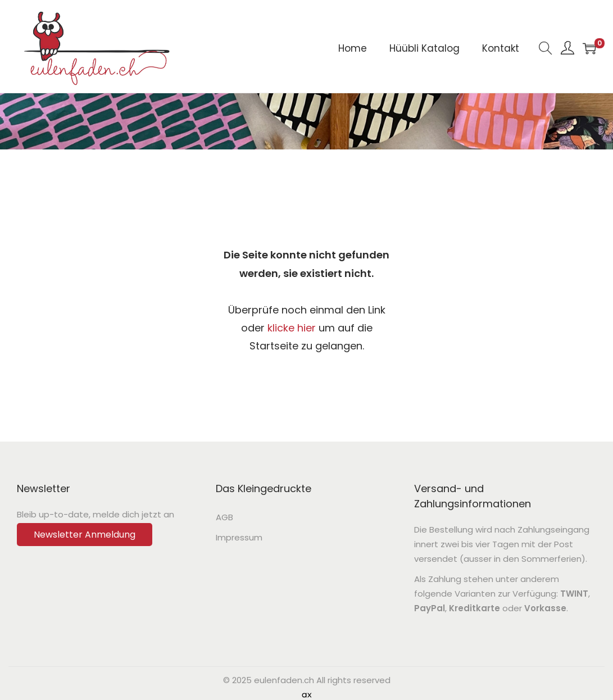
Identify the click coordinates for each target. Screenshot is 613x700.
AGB (224, 517)
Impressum (239, 537)
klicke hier (292, 328)
